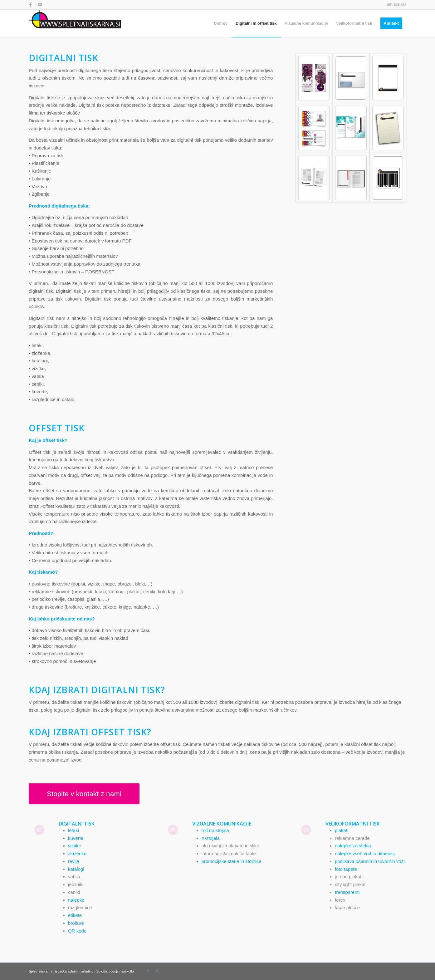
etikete (75, 915)
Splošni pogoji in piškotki (115, 971)
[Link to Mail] (40, 5)
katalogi (76, 869)
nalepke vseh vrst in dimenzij (365, 853)
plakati (342, 830)
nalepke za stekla (353, 846)
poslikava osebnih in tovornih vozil (370, 861)
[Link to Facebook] (30, 5)
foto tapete (346, 869)
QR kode (77, 931)
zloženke (77, 853)
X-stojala (211, 838)
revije (74, 861)
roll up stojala (215, 830)
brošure (76, 923)
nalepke (76, 900)
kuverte (76, 838)
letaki (73, 830)
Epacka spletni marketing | (76, 971)
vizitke (75, 846)
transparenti (347, 892)
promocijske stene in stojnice (232, 861)
